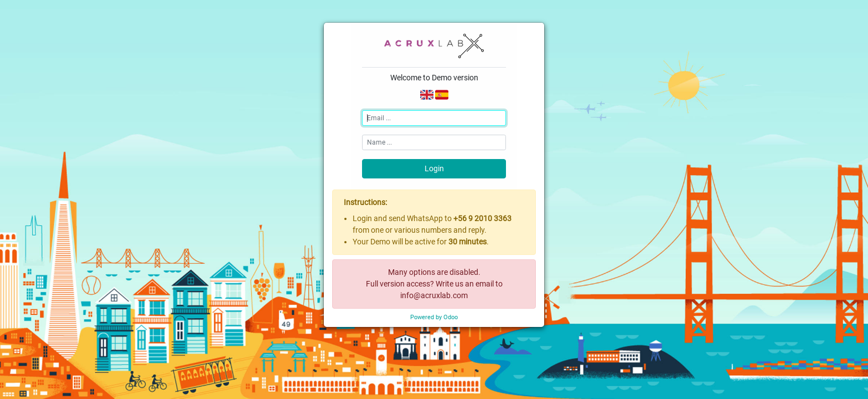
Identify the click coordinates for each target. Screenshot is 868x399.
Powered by (434, 317)
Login (434, 168)
